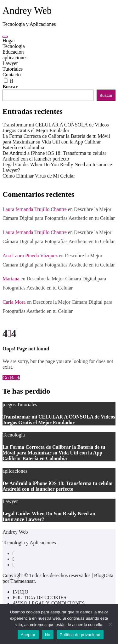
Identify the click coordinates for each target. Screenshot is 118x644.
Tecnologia (14, 46)
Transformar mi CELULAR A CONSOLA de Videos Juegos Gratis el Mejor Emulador (56, 128)
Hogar (9, 41)
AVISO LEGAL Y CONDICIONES (49, 603)
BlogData (104, 575)
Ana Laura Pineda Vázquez (30, 256)
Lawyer (10, 63)
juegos (10, 404)
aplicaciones (15, 58)
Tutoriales (13, 69)
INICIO (20, 592)
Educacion (13, 52)
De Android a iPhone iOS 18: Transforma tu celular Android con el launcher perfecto (54, 156)
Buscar (10, 87)
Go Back (11, 378)
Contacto (12, 75)
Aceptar (28, 635)
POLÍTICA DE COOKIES (39, 597)
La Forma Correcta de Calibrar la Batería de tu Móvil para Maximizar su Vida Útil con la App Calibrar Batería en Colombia (56, 142)
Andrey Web (27, 11)
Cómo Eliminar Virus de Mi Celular (39, 176)
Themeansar (22, 581)
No (48, 635)
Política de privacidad (80, 635)
